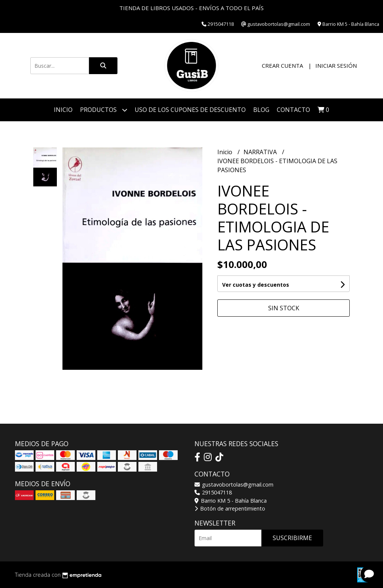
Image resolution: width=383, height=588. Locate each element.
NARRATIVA (261, 152)
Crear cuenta (282, 65)
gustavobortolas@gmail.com (234, 485)
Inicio (63, 110)
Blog (261, 110)
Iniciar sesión (336, 65)
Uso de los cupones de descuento (190, 110)
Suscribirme (292, 538)
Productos (104, 110)
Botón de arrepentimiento (230, 508)
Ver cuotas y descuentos (256, 285)
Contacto (293, 110)
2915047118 (213, 492)
